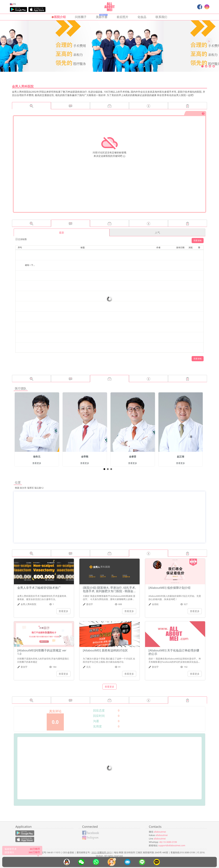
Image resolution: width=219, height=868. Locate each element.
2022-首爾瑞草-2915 (102, 853)
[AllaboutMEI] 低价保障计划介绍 (170, 588)
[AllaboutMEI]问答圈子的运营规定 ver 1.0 (42, 652)
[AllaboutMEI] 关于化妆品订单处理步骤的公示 (174, 652)
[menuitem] (13, 4)
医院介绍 (59, 17)
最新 (62, 232)
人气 (157, 232)
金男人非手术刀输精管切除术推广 (39, 588)
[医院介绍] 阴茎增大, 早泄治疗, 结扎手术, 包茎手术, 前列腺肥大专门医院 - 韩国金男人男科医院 (109, 591)
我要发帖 (198, 240)
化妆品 (142, 17)
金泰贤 (133, 457)
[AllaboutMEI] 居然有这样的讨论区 (105, 650)
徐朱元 (37, 457)
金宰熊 (85, 457)
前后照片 (123, 17)
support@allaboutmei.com (172, 845)
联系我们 (161, 17)
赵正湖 (181, 457)
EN (13, 4)
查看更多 (37, 463)
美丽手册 (102, 16)
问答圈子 (81, 17)
